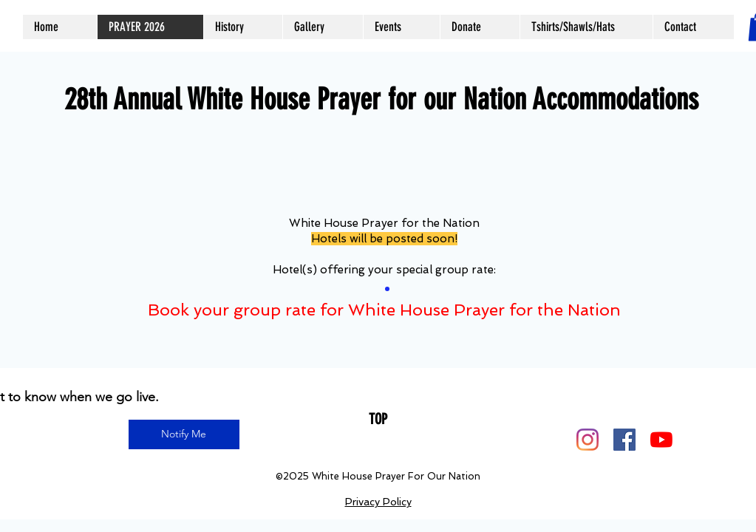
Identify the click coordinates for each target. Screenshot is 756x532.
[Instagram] (588, 440)
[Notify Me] (184, 434)
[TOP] (378, 419)
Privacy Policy (378, 502)
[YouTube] (661, 440)
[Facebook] (624, 440)
